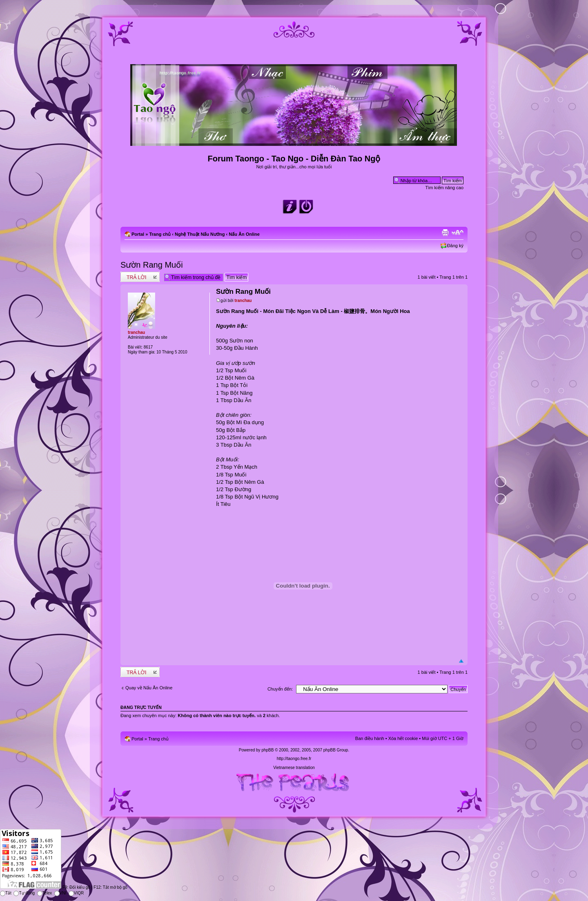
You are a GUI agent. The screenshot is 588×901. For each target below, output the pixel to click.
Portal (138, 234)
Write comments (140, 277)
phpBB (267, 750)
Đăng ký (455, 246)
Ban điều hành (370, 738)
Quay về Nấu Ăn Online (149, 688)
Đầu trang (461, 661)
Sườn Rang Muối (152, 265)
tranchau (243, 301)
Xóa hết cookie (403, 738)
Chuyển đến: (280, 689)
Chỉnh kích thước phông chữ (458, 233)
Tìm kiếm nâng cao (444, 188)
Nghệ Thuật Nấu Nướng (200, 234)
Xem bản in (445, 233)
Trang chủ (160, 234)
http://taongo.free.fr (294, 759)
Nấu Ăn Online (244, 234)
